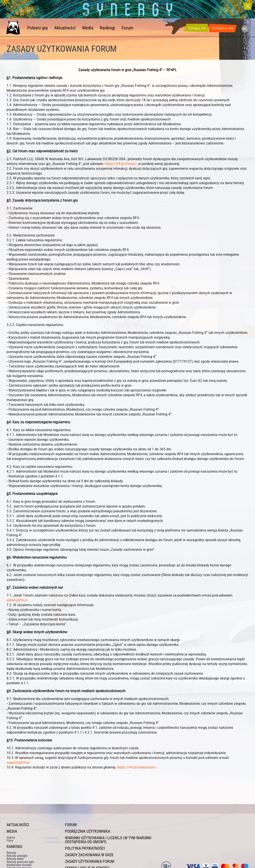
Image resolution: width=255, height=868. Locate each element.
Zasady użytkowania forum (90, 861)
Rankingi (107, 28)
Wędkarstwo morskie (19, 865)
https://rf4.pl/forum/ (121, 164)
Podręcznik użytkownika (88, 831)
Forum (127, 28)
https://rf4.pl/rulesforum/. (137, 767)
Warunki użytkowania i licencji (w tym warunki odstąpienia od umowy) (108, 840)
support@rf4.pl (18, 763)
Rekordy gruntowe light (20, 862)
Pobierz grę (37, 28)
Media (88, 28)
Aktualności (65, 28)
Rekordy (11, 853)
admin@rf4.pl (17, 600)
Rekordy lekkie (15, 859)
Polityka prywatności (85, 848)
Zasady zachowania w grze (89, 855)
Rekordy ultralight (17, 856)
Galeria (11, 837)
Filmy (10, 841)
